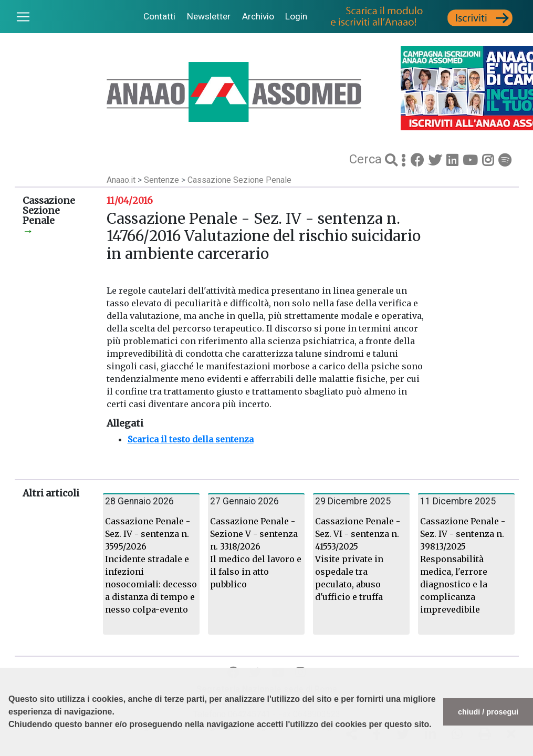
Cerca (367, 159)
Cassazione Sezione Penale (239, 180)
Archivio (258, 16)
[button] (10, 751)
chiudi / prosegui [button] (488, 712)
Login (296, 16)
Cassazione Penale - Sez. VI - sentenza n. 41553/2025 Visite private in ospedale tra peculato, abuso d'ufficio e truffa (358, 559)
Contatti (159, 16)
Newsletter (209, 16)
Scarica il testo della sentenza (191, 439)
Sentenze (163, 180)
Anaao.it (121, 180)
